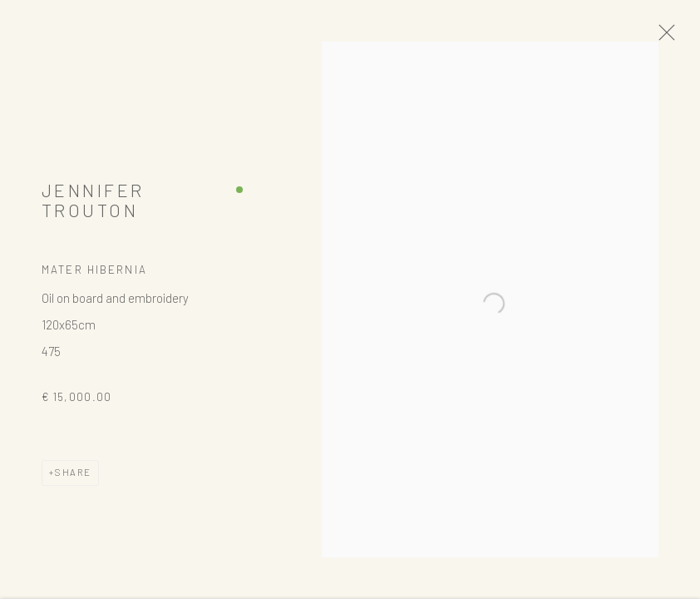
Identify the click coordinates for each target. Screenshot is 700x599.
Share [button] (73, 476)
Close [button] (668, 37)
